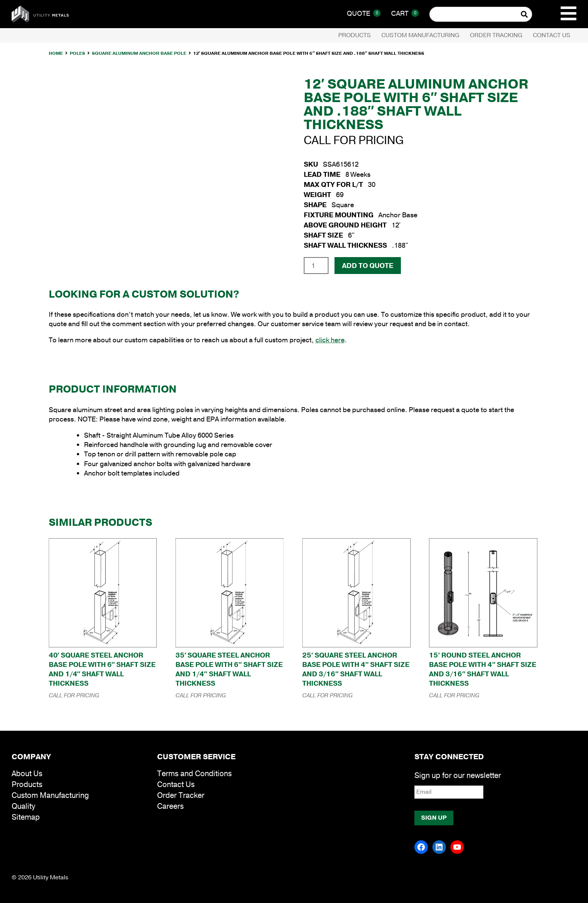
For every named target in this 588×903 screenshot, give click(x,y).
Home (56, 53)
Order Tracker (181, 795)
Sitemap (26, 817)
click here (330, 340)
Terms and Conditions (194, 774)
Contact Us (552, 35)
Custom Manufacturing (420, 35)
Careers (170, 806)
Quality (23, 806)
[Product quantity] (316, 265)
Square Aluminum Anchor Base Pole (139, 53)
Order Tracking (496, 35)
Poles (77, 53)
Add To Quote (368, 266)
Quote (364, 14)
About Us (27, 774)
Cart (405, 14)
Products (355, 35)
